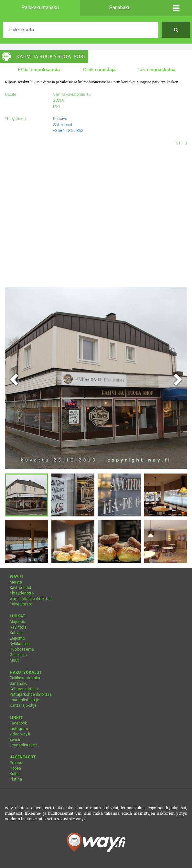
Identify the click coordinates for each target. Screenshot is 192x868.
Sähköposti (63, 125)
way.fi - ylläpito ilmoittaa (31, 599)
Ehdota (39, 70)
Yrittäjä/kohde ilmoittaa (31, 694)
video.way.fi (20, 734)
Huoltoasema (22, 649)
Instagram (19, 729)
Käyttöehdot (21, 588)
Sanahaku (19, 683)
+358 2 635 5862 (68, 130)
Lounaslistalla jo (24, 700)
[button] (176, 8)
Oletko (99, 70)
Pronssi (16, 763)
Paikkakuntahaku (25, 678)
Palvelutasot (21, 604)
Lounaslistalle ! (23, 745)
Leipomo (17, 638)
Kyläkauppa (20, 644)
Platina (16, 779)
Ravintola (18, 627)
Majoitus (17, 622)
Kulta (14, 774)
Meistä (16, 582)
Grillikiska (18, 655)
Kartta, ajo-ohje (23, 705)
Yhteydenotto (22, 593)
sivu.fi (15, 740)
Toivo (156, 70)
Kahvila (16, 633)
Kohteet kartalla (24, 689)
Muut (14, 660)
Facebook (18, 723)
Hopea (15, 768)
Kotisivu (60, 119)
